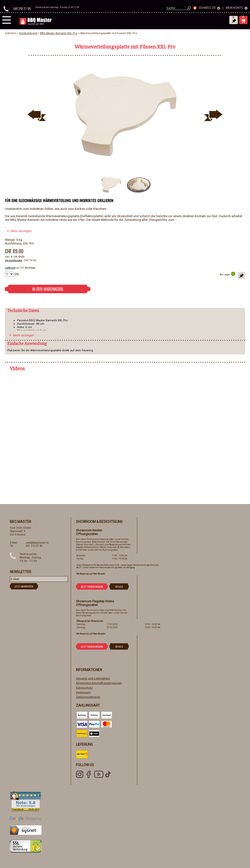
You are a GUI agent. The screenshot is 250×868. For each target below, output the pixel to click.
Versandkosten (14, 260)
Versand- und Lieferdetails (93, 678)
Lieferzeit (10, 268)
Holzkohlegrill (28, 33)
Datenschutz (84, 688)
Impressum (83, 692)
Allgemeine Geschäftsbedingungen (99, 683)
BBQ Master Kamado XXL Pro (59, 33)
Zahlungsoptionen (88, 697)
